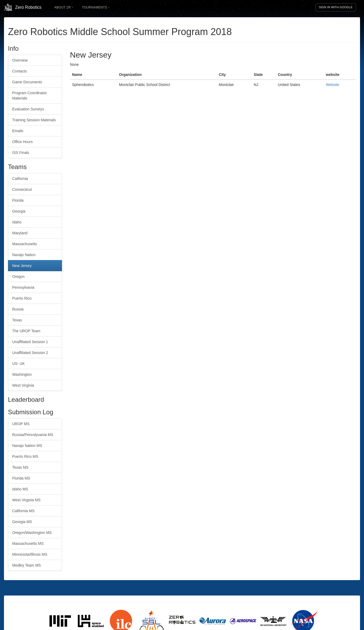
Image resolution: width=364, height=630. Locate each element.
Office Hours (23, 142)
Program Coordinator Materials (30, 96)
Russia (18, 309)
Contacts (19, 71)
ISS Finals (21, 153)
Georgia (19, 211)
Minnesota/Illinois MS (30, 554)
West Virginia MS (26, 500)
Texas (17, 320)
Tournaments (96, 7)
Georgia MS (22, 522)
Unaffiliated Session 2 (30, 353)
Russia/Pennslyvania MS (33, 435)
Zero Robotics (23, 7)
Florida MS (21, 478)
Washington (22, 374)
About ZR (64, 7)
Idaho (17, 222)
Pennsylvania (23, 287)
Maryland (20, 233)
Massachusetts (25, 244)
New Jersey (22, 266)
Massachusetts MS (28, 543)
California (20, 179)
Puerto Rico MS (25, 456)
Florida (18, 200)
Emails (18, 131)
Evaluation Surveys (28, 109)
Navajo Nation (24, 255)
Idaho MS (20, 489)
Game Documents (27, 82)
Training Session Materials (34, 120)
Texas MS (20, 467)
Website (332, 85)
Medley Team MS (27, 565)
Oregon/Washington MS (32, 533)
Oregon (18, 277)
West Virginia (23, 385)
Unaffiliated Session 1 (30, 342)
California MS (23, 511)
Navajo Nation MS (27, 446)
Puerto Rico (22, 298)
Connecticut (22, 189)
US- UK (18, 364)
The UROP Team (26, 331)
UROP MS (21, 424)
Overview (20, 60)
